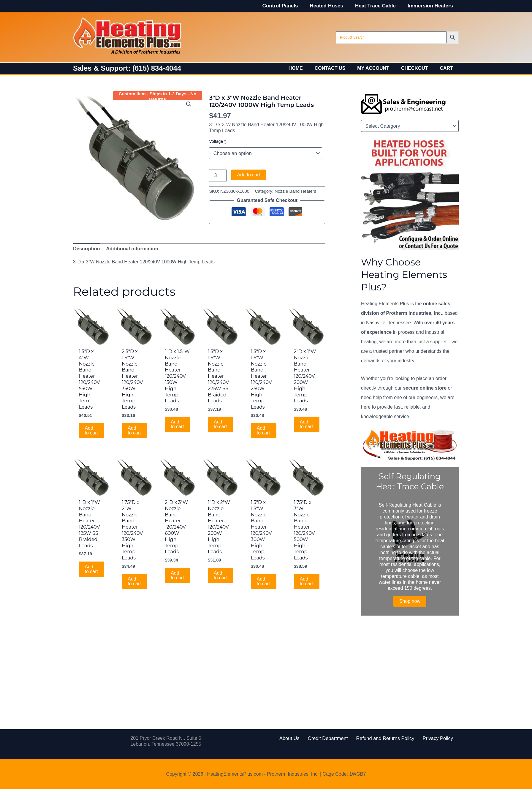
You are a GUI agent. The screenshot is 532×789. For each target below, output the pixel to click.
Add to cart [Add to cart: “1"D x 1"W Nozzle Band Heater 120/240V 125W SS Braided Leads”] (91, 568)
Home (306, 68)
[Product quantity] (218, 175)
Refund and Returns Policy (383, 738)
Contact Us (338, 68)
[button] (189, 104)
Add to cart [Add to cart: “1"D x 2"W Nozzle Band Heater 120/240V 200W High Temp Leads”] (221, 574)
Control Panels (286, 6)
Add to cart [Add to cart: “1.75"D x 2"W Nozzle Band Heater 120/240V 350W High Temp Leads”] (134, 580)
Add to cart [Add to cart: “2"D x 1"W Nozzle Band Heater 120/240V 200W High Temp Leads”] (306, 424)
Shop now (410, 601)
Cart (448, 68)
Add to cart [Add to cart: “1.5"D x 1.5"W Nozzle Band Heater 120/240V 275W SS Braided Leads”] (221, 424)
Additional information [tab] (130, 248)
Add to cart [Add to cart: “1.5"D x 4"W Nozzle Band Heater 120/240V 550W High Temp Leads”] (91, 430)
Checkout (418, 68)
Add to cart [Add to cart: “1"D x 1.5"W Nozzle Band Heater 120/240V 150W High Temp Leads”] (178, 417)
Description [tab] (86, 248)
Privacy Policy (431, 738)
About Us (297, 738)
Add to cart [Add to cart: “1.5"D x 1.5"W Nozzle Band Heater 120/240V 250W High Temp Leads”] (264, 430)
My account (379, 68)
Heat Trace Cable (378, 6)
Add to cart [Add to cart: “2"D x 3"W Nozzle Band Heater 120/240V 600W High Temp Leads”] (178, 574)
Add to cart (249, 175)
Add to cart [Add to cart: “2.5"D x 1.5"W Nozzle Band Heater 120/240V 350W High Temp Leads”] (134, 430)
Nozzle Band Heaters (295, 191)
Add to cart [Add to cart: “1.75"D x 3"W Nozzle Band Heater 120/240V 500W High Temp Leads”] (306, 580)
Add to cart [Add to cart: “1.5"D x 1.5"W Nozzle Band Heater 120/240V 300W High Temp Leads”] (264, 580)
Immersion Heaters (431, 6)
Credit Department (331, 738)
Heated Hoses (331, 6)
